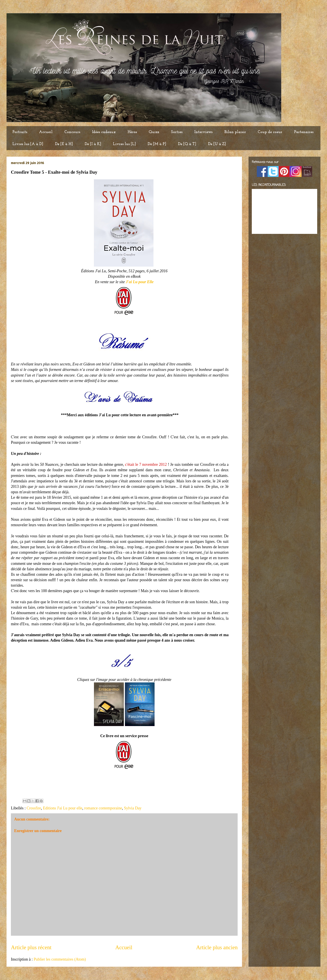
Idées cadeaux (104, 132)
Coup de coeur (270, 132)
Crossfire (34, 808)
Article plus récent (31, 947)
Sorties (177, 132)
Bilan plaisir (235, 132)
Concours (72, 132)
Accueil (46, 132)
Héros (132, 132)
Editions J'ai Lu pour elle (63, 808)
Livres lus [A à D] (28, 144)
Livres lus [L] (124, 144)
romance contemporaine (103, 808)
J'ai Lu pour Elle (140, 282)
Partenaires (304, 132)
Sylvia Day (133, 808)
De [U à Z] (217, 144)
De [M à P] (157, 144)
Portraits (20, 132)
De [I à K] (93, 144)
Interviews (203, 132)
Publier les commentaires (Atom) (60, 959)
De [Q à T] (187, 144)
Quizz (154, 132)
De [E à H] (64, 144)
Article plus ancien (217, 947)
